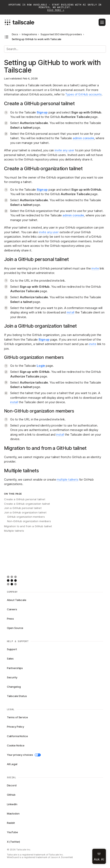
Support (12, 649)
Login (41, 366)
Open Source (15, 628)
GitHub (11, 795)
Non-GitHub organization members (29, 521)
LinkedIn (12, 804)
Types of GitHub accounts (83, 94)
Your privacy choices (24, 755)
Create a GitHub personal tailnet (25, 499)
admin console (83, 138)
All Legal (12, 764)
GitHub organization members (26, 517)
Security (12, 677)
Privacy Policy (15, 727)
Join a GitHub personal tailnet (23, 508)
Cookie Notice (16, 745)
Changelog (14, 687)
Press (10, 619)
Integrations (29, 34)
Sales (10, 658)
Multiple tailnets (14, 531)
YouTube (12, 832)
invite (95, 268)
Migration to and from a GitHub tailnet (28, 526)
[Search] (55, 49)
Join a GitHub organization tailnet (25, 512)
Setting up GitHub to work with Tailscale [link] (37, 39)
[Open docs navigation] (6, 37)
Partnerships (15, 668)
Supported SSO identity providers (61, 34)
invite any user (64, 150)
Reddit (11, 823)
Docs (15, 34)
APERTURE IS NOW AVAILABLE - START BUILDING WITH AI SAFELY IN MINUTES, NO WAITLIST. (55, 8)
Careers (12, 609)
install (70, 312)
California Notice (17, 736)
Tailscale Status (17, 696)
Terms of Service (17, 717)
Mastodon (13, 813)
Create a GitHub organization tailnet (27, 504)
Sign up (42, 112)
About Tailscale (17, 600)
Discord (12, 785)
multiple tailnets (67, 479)
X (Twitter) (14, 842)
